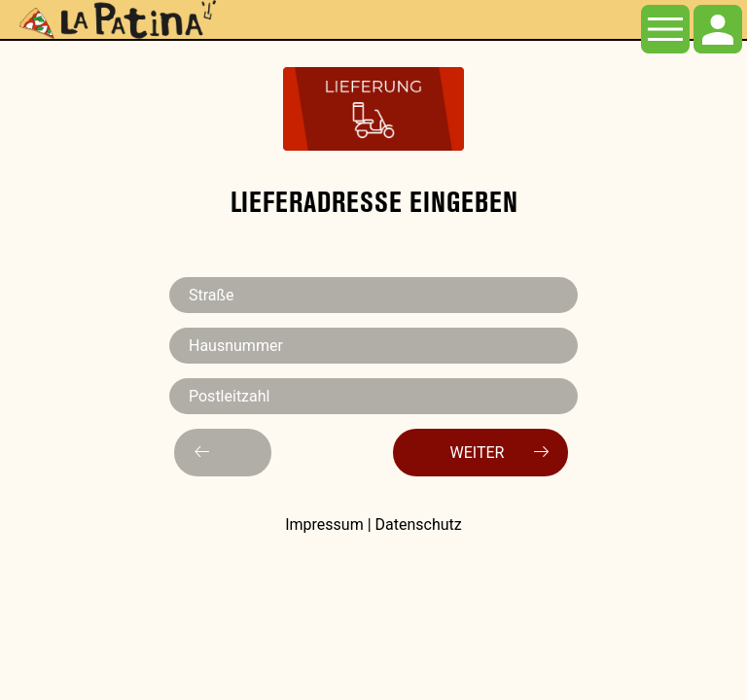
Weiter (499, 452)
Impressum (324, 525)
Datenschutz (419, 525)
